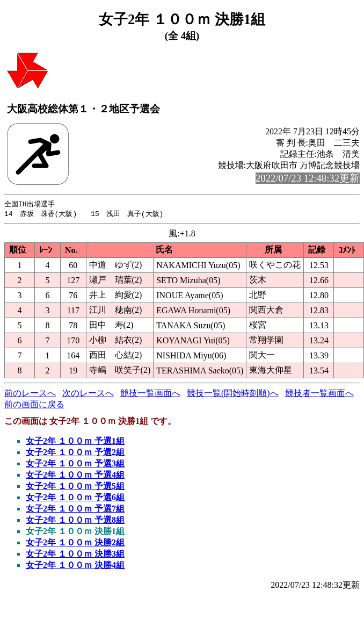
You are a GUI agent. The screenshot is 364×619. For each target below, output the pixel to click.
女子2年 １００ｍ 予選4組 (75, 476)
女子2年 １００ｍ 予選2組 (75, 453)
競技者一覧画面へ (319, 394)
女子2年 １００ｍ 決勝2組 (75, 544)
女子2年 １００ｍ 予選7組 (75, 510)
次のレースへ (88, 394)
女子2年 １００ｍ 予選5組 (75, 487)
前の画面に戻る (34, 405)
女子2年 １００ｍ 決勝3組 (75, 555)
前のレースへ (30, 394)
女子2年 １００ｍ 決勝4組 (75, 566)
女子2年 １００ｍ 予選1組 (75, 442)
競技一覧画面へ (150, 394)
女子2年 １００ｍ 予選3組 (75, 465)
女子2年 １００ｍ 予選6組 (75, 498)
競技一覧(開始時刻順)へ (233, 394)
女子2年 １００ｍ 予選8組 (75, 521)
